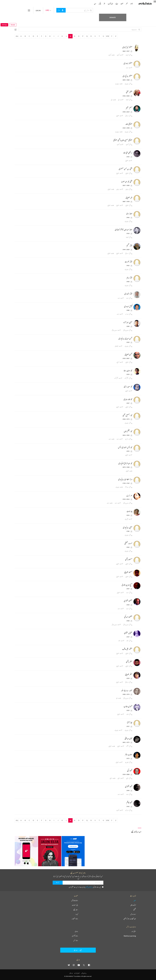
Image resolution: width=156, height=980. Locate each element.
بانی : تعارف (75, 905)
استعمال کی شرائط (77, 973)
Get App (4, 10)
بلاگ (100, 4)
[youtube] (79, 965)
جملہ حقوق (71, 973)
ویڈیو (117, 4)
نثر (104, 4)
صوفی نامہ (134, 931)
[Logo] (145, 4)
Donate (126, 10)
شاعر (131, 4)
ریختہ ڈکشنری (75, 936)
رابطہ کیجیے (76, 910)
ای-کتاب (110, 4)
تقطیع (135, 910)
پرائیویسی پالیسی (89, 887)
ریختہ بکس (76, 940)
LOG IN (46, 10)
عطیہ (135, 900)
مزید (95, 4)
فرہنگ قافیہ (133, 905)
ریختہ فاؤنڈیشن (75, 900)
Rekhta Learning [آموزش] (130, 936)
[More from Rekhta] (37, 10)
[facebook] (89, 965)
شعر (127, 4)
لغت (122, 4)
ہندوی (76, 931)
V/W (108, 36)
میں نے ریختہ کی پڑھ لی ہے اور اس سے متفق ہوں (86, 887)
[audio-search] (69, 10)
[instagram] (74, 965)
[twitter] (84, 965)
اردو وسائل (133, 914)
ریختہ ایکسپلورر (75, 919)
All (17, 36)
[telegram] (69, 965)
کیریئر (77, 914)
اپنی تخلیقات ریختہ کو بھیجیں (130, 919)
